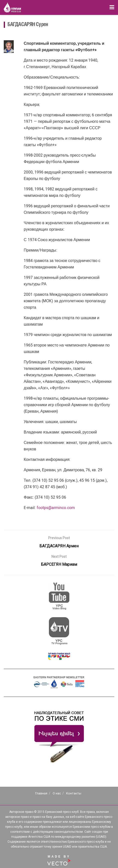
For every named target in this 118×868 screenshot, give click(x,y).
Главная (41, 793)
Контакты (74, 793)
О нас (57, 793)
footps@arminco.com (56, 508)
